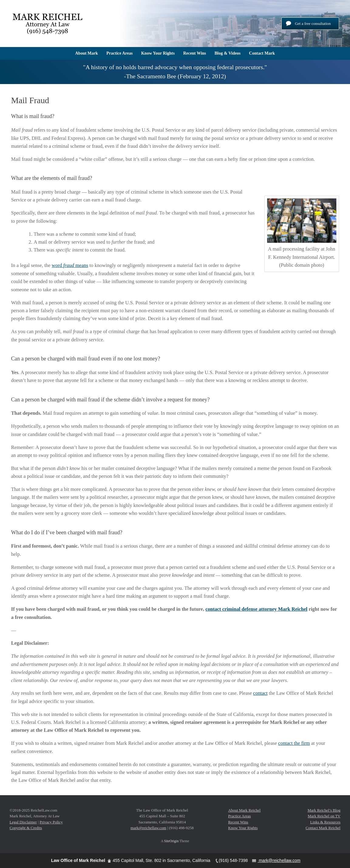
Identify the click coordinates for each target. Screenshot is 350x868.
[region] (175, 72)
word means (70, 265)
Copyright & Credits (26, 828)
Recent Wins (194, 53)
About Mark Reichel (245, 810)
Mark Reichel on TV (324, 816)
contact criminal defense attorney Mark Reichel (257, 609)
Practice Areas (120, 53)
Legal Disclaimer (23, 822)
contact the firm (294, 743)
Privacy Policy (51, 822)
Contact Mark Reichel (323, 828)
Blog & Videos (228, 53)
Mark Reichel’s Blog (324, 810)
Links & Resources (325, 822)
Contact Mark (262, 53)
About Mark (86, 53)
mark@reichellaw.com (148, 828)
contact (260, 693)
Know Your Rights (158, 53)
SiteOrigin (172, 841)
